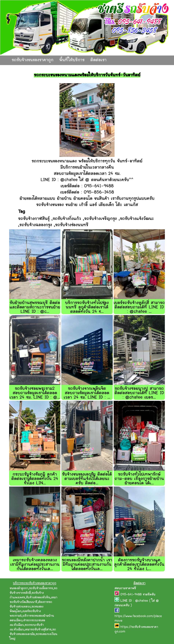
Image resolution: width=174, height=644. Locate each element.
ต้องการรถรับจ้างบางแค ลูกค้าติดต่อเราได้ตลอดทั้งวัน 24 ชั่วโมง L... (139, 565)
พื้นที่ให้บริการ (72, 60)
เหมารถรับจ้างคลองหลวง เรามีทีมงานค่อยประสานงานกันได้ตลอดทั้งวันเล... (35, 565)
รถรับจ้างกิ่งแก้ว (67, 219)
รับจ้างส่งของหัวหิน (38, 598)
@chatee (142, 601)
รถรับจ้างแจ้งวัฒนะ (137, 219)
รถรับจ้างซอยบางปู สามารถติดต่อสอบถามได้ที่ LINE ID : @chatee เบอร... (139, 393)
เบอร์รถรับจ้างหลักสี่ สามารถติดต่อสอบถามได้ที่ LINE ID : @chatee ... (139, 307)
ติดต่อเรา (98, 60)
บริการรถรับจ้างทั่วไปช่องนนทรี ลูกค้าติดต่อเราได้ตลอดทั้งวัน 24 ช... (87, 307)
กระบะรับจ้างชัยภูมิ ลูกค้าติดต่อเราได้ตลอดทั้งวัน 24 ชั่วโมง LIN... (35, 479)
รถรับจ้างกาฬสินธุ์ (34, 219)
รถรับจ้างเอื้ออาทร (41, 588)
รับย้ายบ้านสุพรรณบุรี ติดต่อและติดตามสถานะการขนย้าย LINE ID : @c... (35, 307)
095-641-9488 (132, 595)
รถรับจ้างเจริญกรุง (100, 219)
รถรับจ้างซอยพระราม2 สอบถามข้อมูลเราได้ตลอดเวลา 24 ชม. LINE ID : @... (35, 393)
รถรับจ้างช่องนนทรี (72, 225)
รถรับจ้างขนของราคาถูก (33, 60)
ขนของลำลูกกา (19, 588)
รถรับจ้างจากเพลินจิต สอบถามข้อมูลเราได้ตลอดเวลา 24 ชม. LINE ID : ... (87, 393)
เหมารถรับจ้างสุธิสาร (38, 630)
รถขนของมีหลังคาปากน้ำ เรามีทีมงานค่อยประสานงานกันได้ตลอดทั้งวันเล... (87, 565)
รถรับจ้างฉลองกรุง (36, 225)
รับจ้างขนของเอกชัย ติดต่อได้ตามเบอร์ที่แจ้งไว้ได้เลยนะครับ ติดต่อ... (87, 479)
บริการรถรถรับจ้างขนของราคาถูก (35, 583)
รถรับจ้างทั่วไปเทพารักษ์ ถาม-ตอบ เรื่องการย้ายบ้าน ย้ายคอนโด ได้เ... (139, 479)
